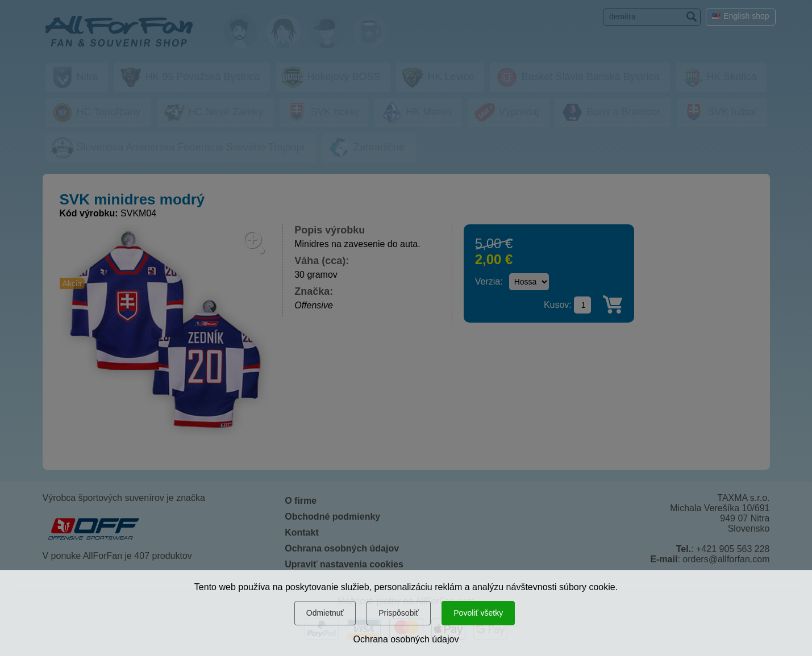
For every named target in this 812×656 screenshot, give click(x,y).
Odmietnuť (325, 613)
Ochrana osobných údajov (406, 639)
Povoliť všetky (478, 613)
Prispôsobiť (399, 613)
